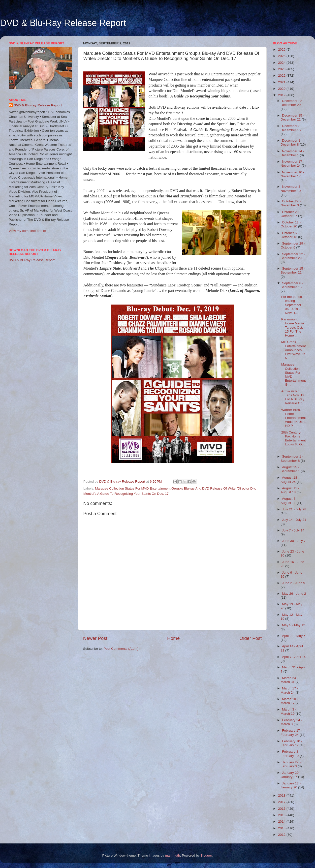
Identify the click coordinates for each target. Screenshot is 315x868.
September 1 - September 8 (292, 458)
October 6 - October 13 (290, 235)
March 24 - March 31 (289, 680)
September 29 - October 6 (293, 245)
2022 (282, 76)
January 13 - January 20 (291, 785)
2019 (282, 95)
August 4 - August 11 (289, 501)
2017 (282, 802)
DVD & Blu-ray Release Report (38, 105)
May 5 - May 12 (294, 625)
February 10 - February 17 (291, 743)
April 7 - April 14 (294, 657)
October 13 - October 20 (291, 224)
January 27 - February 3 (291, 764)
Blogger (206, 855)
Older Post (251, 638)
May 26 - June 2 (294, 594)
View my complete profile (27, 231)
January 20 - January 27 (291, 775)
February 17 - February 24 (291, 732)
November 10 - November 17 (292, 174)
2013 (282, 828)
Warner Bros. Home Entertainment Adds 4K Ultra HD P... (294, 418)
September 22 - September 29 (293, 256)
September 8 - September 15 (292, 285)
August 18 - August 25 (290, 480)
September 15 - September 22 (293, 270)
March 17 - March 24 (289, 690)
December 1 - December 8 (291, 142)
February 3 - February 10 (290, 754)
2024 (282, 63)
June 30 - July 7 (294, 541)
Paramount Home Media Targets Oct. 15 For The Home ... (293, 327)
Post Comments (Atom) (121, 649)
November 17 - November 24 (292, 164)
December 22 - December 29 (292, 103)
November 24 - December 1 (292, 153)
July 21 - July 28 (294, 509)
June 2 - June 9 (294, 583)
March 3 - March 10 (288, 711)
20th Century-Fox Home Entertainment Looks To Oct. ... (294, 440)
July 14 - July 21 (294, 520)
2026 (282, 49)
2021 (282, 82)
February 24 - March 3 (291, 722)
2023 (282, 69)
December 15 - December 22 (292, 117)
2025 (282, 56)
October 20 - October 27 (291, 214)
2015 (282, 815)
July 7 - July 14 (293, 530)
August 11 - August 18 (290, 490)
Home (173, 638)
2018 (282, 795)
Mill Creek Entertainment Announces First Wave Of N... (294, 350)
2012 (282, 835)
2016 (282, 809)
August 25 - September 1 (291, 469)
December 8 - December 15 (291, 128)
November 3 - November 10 (291, 189)
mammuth (173, 855)
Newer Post (95, 638)
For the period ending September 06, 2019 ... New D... (292, 305)
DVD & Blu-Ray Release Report (63, 23)
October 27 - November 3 (291, 203)
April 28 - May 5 (294, 636)
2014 (282, 821)
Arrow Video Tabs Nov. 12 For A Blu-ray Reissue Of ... (293, 397)
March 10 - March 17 (289, 701)
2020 (282, 89)
